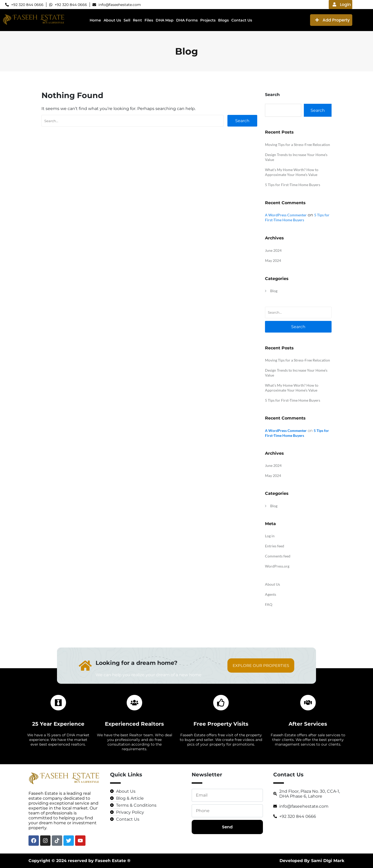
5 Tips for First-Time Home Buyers (293, 185)
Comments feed (278, 556)
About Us (272, 584)
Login (342, 5)
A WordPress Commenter (286, 215)
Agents (271, 594)
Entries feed (275, 546)
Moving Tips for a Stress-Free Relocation (297, 145)
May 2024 (273, 260)
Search (242, 121)
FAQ (269, 604)
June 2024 (273, 250)
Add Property (332, 20)
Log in (270, 536)
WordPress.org (277, 566)
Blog (274, 291)
